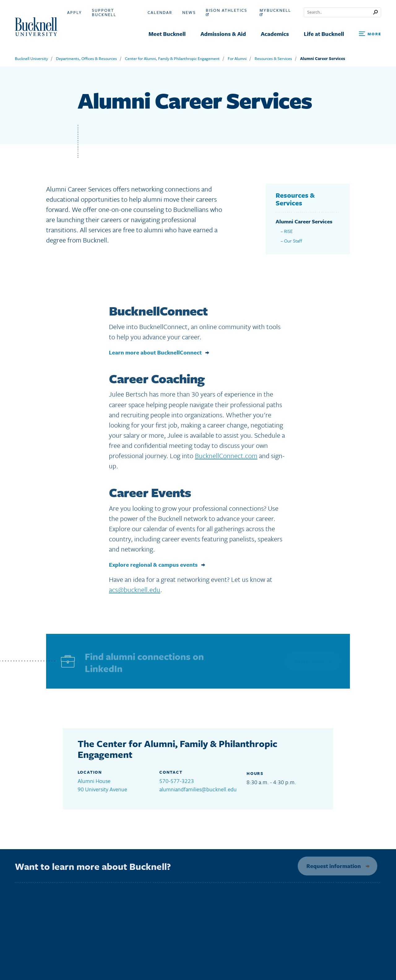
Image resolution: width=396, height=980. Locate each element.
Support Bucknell (104, 12)
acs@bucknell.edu (135, 592)
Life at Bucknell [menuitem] (324, 34)
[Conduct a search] (339, 12)
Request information (332, 866)
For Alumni (237, 58)
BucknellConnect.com (226, 457)
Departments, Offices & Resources (86, 58)
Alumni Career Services (323, 58)
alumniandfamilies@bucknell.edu (198, 789)
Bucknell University (31, 58)
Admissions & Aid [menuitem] (223, 34)
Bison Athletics (226, 12)
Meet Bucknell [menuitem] (167, 34)
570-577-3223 (177, 781)
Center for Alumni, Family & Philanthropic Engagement (172, 58)
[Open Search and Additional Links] (370, 34)
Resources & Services (273, 58)
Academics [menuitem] (275, 34)
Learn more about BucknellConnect (155, 354)
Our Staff (293, 241)
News (189, 12)
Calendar (160, 12)
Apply (75, 12)
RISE (288, 231)
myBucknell (275, 12)
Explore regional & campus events (153, 567)
